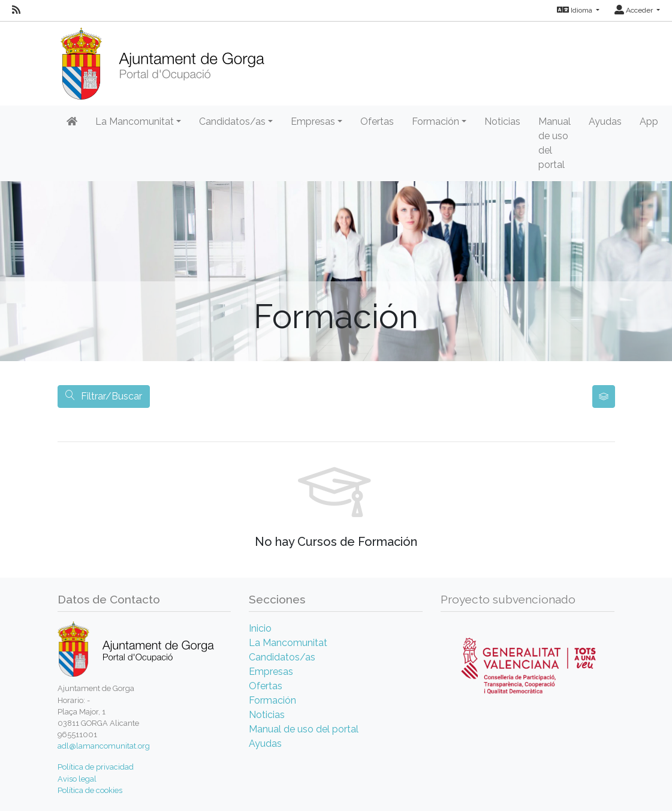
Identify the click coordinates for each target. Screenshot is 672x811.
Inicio (260, 628)
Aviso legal (77, 779)
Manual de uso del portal (555, 143)
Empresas (271, 672)
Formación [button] (436, 121)
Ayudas (605, 121)
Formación (272, 700)
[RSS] (16, 10)
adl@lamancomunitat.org (104, 746)
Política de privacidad (96, 767)
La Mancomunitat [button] (135, 121)
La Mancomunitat (288, 643)
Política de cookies (90, 790)
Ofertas (377, 121)
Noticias (502, 121)
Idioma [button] (575, 10)
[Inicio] (162, 60)
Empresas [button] (313, 121)
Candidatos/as (282, 657)
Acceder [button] (635, 10)
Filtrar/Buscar (104, 396)
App (649, 121)
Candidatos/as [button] (232, 121)
